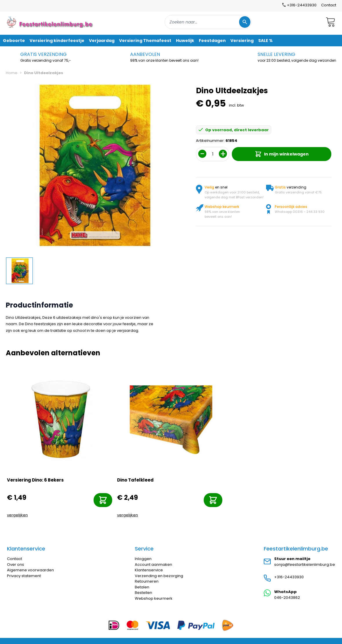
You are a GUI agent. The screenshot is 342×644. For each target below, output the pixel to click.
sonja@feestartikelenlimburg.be (305, 565)
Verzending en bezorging (159, 576)
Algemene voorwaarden (30, 570)
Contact (329, 5)
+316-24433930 (289, 577)
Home (12, 73)
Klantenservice (149, 570)
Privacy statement (24, 576)
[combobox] (208, 22)
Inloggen (143, 559)
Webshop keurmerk (154, 598)
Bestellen (143, 593)
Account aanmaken (153, 565)
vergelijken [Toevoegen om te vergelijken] (17, 515)
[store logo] (50, 22)
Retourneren (147, 581)
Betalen (142, 587)
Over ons (16, 565)
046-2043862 (287, 598)
